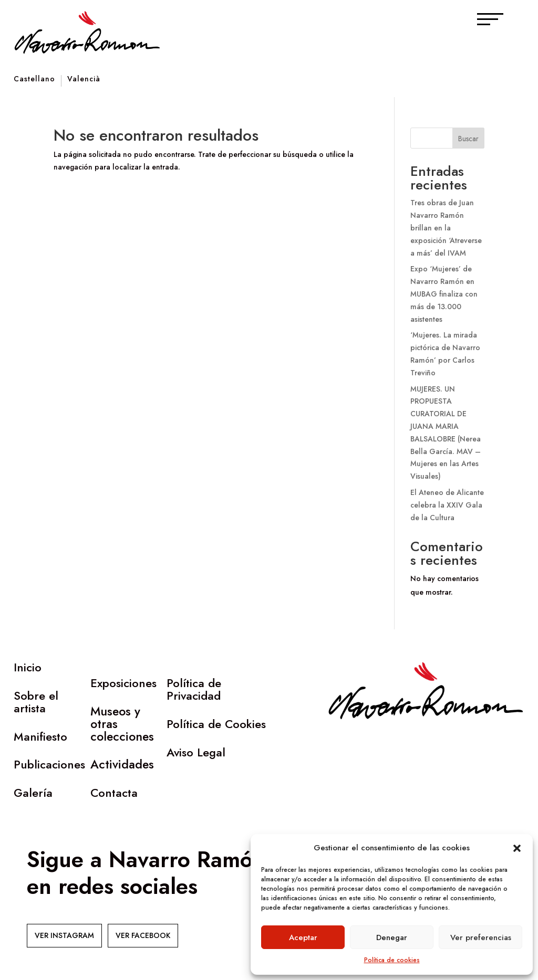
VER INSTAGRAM (64, 935)
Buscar (468, 139)
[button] (517, 848)
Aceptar (303, 937)
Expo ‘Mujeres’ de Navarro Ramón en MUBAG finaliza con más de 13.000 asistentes (444, 294)
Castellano (34, 80)
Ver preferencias (481, 937)
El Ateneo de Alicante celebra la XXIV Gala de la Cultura (447, 505)
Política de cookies (392, 960)
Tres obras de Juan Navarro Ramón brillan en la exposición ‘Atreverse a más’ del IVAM (446, 228)
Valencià (84, 80)
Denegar (392, 937)
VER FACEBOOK (143, 935)
